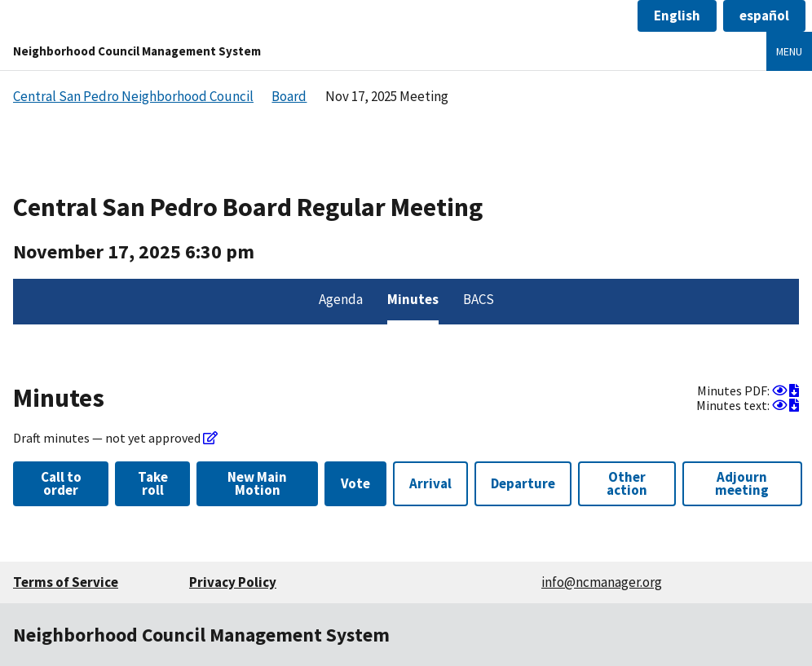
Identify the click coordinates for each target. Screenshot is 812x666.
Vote (355, 483)
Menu (789, 51)
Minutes (413, 299)
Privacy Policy (233, 582)
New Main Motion (257, 483)
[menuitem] (341, 302)
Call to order (61, 483)
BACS (479, 299)
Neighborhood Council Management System (137, 51)
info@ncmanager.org (602, 582)
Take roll (153, 483)
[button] (677, 16)
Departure (523, 483)
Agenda (341, 299)
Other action (627, 483)
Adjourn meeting (742, 483)
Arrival (430, 483)
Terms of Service (66, 582)
